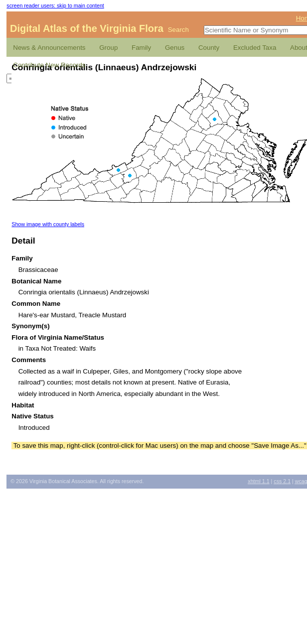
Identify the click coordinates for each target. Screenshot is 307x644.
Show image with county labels (48, 224)
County (209, 48)
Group (108, 48)
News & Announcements (49, 48)
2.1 (282, 481)
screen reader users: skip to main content (55, 5)
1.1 (258, 481)
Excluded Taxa (255, 48)
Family (141, 48)
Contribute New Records (49, 65)
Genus (175, 48)
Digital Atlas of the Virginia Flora (87, 28)
